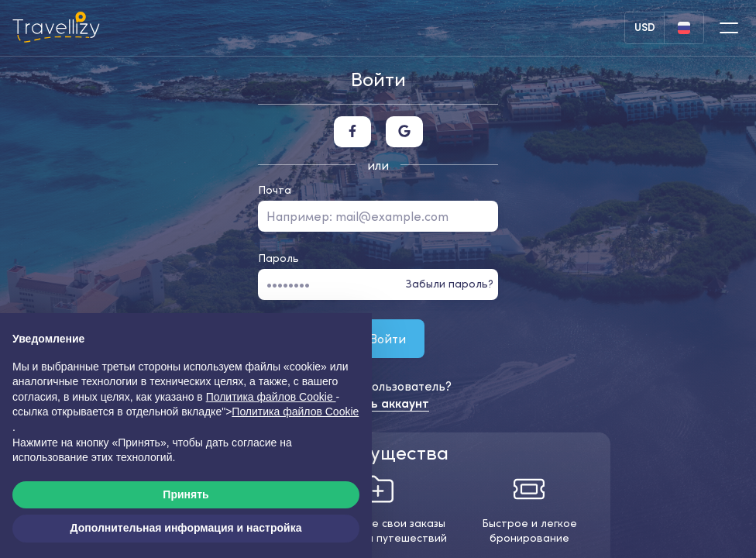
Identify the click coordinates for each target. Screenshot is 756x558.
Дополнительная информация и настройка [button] (186, 528)
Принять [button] (186, 494)
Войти (378, 338)
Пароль (278, 258)
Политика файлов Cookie (295, 412)
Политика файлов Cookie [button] (271, 397)
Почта (275, 190)
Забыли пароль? (450, 284)
